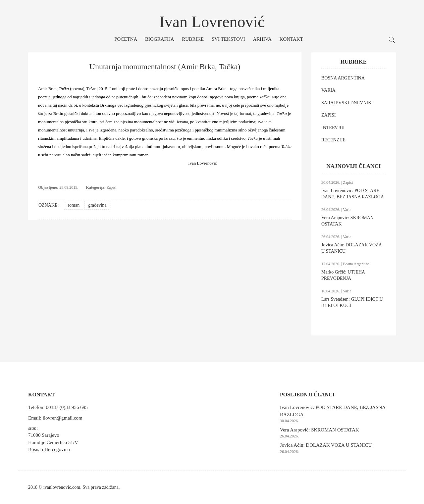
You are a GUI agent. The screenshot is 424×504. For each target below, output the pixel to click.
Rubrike (193, 39)
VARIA (328, 90)
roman (74, 205)
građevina (97, 205)
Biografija (160, 39)
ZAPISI (329, 115)
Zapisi (112, 187)
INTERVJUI (333, 128)
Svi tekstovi (228, 39)
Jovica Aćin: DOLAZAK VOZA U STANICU (326, 445)
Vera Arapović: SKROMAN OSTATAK (319, 430)
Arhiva (262, 39)
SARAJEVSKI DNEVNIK (346, 103)
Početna (126, 39)
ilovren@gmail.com (63, 418)
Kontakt (291, 39)
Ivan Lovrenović (212, 22)
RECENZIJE (333, 140)
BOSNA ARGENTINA (343, 78)
